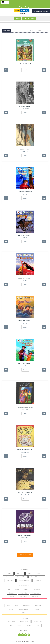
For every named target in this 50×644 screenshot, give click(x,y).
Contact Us (38, 580)
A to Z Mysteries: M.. (25, 192)
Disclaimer (9, 577)
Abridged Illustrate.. (25, 407)
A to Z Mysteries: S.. (25, 235)
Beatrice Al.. (25, 151)
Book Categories (41, 11)
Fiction (12, 597)
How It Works (24, 622)
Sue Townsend (25, 452)
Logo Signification (24, 580)
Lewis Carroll (25, 495)
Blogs (29, 573)
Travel (17, 590)
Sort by (31, 31)
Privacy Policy (21, 577)
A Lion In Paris (25, 149)
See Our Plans (11, 622)
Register (28, 7)
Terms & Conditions (37, 577)
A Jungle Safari (25, 106)
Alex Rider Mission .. (25, 535)
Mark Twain (25, 409)
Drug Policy (10, 580)
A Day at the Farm (25, 64)
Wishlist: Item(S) (29, 18)
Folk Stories (23, 597)
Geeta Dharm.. (25, 109)
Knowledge (26, 606)
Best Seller (24, 593)
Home (9, 573)
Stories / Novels (24, 609)
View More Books (25, 555)
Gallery (39, 573)
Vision (19, 625)
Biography (12, 593)
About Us (20, 573)
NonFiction (38, 606)
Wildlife (26, 590)
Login (21, 7)
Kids (16, 606)
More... (24, 613)
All (9, 590)
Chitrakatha (36, 593)
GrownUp (35, 597)
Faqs (10, 625)
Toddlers (36, 609)
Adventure (37, 590)
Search (18, 18)
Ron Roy (25, 194)
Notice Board (38, 622)
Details (25, 70)
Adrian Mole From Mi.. (25, 450)
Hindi (8, 606)
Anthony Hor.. (25, 538)
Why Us (29, 625)
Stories (11, 609)
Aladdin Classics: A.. (25, 492)
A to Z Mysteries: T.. (25, 278)
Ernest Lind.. (25, 66)
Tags (38, 625)
